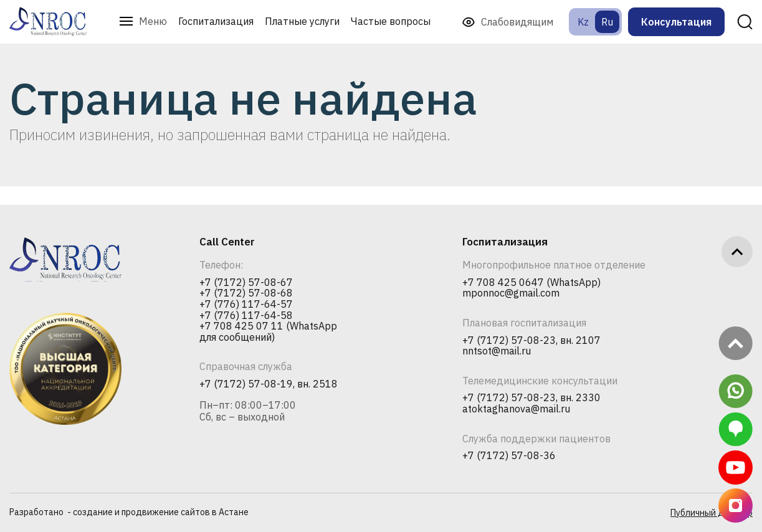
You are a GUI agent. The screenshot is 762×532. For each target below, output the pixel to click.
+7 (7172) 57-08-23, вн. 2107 (531, 341)
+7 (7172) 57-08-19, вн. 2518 (269, 384)
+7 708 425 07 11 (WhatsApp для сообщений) (268, 332)
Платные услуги (302, 21)
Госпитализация (216, 21)
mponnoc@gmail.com (511, 293)
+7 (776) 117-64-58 (246, 316)
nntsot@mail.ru (497, 351)
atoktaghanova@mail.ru (516, 409)
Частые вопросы (391, 21)
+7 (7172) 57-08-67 (246, 283)
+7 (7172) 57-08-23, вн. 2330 (531, 398)
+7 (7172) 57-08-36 (509, 456)
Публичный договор (712, 513)
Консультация (676, 22)
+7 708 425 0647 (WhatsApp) (531, 283)
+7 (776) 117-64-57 (246, 305)
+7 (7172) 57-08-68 (246, 293)
